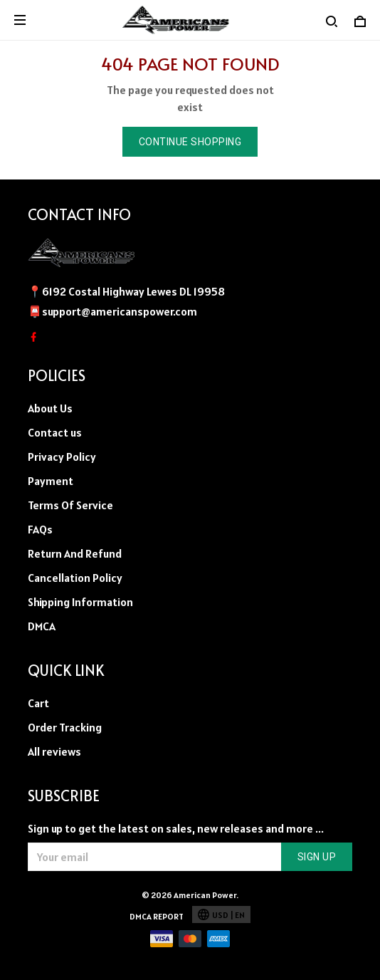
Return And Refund (75, 553)
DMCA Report (157, 916)
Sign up (317, 857)
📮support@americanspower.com (112, 311)
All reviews (54, 751)
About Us (50, 408)
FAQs (40, 529)
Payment (51, 481)
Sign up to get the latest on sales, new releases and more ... (176, 828)
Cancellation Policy (75, 578)
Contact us (55, 432)
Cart (38, 703)
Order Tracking (65, 727)
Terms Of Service (70, 505)
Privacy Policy (62, 457)
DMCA (42, 626)
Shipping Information (80, 602)
